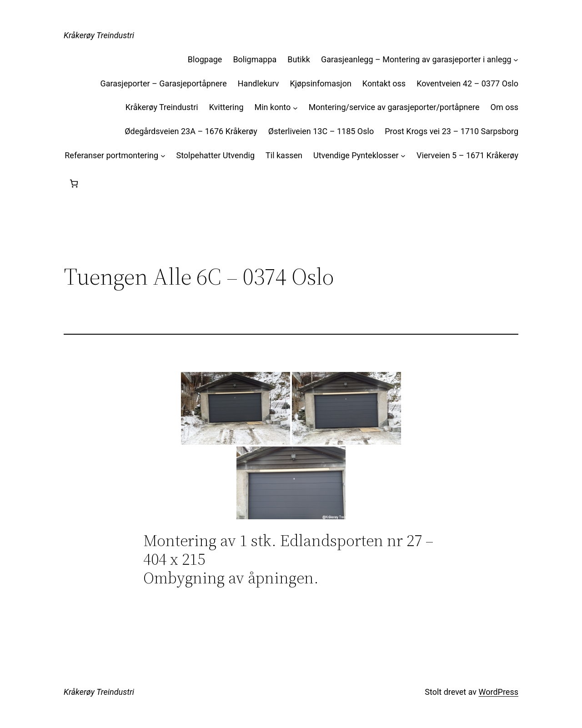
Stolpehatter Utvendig (215, 155)
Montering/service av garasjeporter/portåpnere (394, 107)
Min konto (273, 107)
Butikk (299, 59)
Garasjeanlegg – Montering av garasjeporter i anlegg (416, 59)
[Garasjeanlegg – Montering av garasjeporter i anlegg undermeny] (516, 60)
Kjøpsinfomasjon (320, 83)
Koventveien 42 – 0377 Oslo (467, 83)
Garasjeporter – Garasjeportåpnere (163, 83)
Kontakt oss (384, 83)
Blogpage (205, 59)
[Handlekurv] (74, 183)
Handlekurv (258, 83)
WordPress (499, 692)
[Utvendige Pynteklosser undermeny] (403, 156)
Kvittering (226, 107)
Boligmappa (255, 59)
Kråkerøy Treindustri (99, 35)
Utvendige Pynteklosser (356, 155)
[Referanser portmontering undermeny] (163, 156)
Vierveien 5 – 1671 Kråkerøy (467, 155)
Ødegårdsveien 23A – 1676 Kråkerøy (191, 131)
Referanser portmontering (111, 155)
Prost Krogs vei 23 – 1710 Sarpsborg (452, 131)
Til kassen (284, 155)
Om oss (504, 107)
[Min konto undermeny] (295, 108)
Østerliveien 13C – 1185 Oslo (321, 131)
